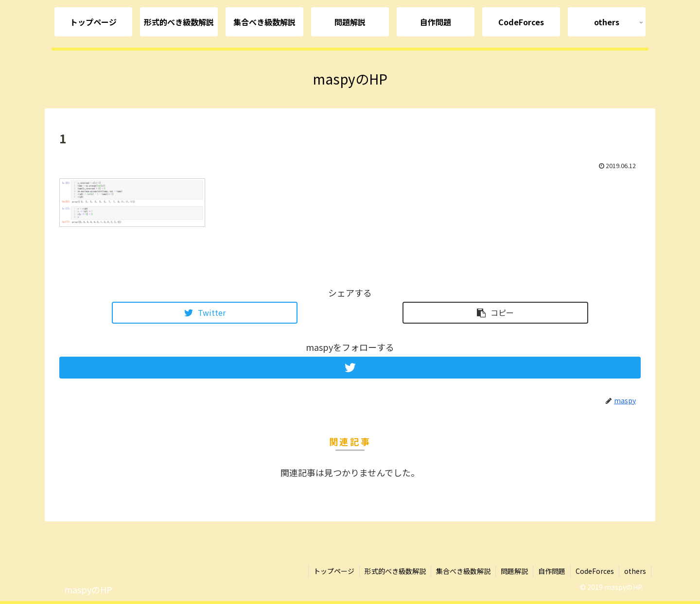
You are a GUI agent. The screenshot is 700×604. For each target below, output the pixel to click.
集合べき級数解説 (463, 571)
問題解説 (514, 571)
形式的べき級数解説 (395, 571)
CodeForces (595, 571)
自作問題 (552, 571)
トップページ (334, 571)
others (635, 571)
